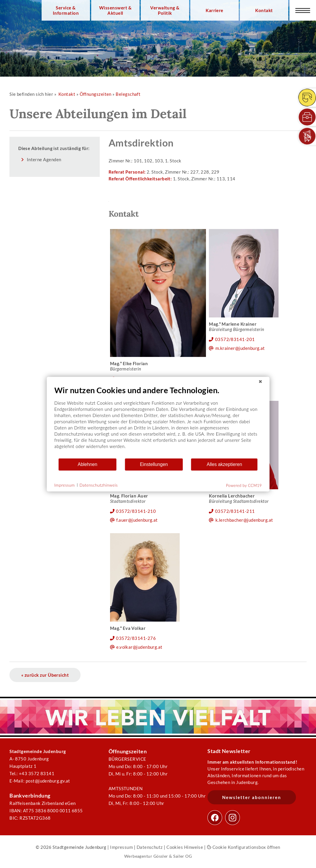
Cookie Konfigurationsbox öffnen (244, 847)
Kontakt (264, 10)
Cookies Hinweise (185, 847)
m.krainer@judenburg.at (240, 348)
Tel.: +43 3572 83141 (32, 773)
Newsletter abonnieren (252, 797)
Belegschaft (128, 94)
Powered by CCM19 (244, 485)
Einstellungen (154, 464)
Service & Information (66, 10)
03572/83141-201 (235, 339)
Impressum (121, 847)
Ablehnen (87, 464)
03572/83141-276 (136, 638)
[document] (158, 421)
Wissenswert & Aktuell (115, 10)
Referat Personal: (128, 172)
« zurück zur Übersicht (45, 675)
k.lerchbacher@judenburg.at (244, 520)
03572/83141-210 (136, 511)
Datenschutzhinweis (99, 485)
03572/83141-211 (235, 511)
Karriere (215, 10)
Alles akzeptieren (224, 464)
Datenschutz (150, 847)
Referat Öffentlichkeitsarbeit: (141, 179)
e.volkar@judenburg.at (139, 647)
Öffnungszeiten (96, 94)
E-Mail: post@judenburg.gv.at (40, 781)
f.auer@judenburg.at (137, 520)
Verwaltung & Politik (165, 10)
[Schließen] (260, 381)
